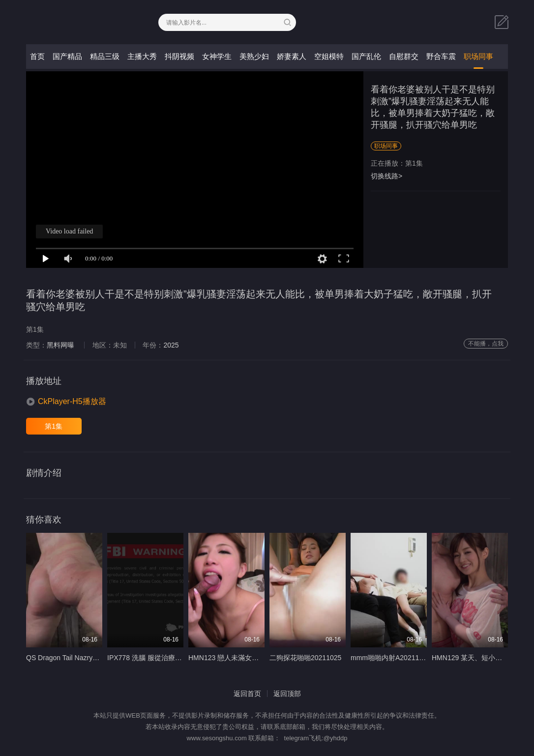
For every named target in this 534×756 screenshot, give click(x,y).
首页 (37, 56)
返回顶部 (287, 694)
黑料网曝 (60, 345)
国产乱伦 (366, 56)
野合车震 (441, 56)
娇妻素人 (292, 56)
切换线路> (386, 176)
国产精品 (67, 56)
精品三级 (105, 56)
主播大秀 (142, 56)
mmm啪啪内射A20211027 (391, 658)
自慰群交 (404, 56)
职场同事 (478, 56)
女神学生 (217, 56)
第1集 (54, 426)
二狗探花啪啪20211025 (305, 658)
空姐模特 (329, 56)
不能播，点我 (486, 344)
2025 (171, 345)
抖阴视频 (179, 56)
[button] (66, 402)
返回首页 (247, 694)
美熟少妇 (254, 56)
